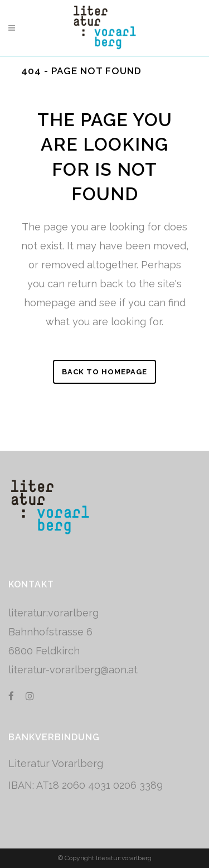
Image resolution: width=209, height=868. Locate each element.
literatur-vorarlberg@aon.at (73, 670)
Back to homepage (104, 372)
